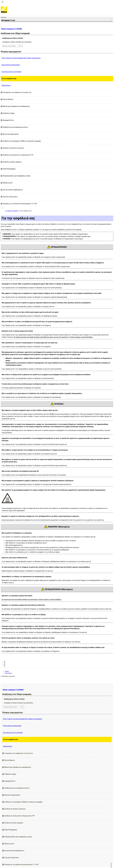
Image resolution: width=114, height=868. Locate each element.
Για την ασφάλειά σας (9, 79)
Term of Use (8, 673)
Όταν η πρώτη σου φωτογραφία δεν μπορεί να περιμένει (21, 58)
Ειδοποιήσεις (6, 85)
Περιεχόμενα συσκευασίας (11, 65)
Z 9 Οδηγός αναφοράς (12, 211)
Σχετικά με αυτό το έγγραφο (11, 72)
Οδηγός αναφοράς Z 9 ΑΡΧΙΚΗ (12, 29)
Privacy (7, 671)
